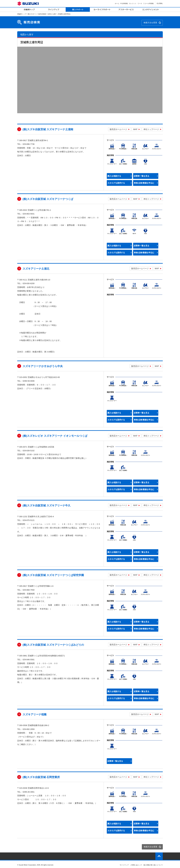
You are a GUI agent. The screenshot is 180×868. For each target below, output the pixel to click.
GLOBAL (160, 3)
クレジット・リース (135, 3)
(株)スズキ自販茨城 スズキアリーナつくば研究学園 (53, 575)
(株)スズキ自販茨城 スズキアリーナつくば (48, 199)
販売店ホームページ (118, 129)
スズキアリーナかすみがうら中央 (43, 366)
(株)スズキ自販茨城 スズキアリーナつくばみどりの (53, 645)
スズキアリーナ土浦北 (36, 269)
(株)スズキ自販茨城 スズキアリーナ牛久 (47, 506)
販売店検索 (42, 14)
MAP (135, 129)
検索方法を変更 (150, 23)
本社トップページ (151, 129)
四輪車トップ (22, 14)
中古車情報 (124, 3)
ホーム (117, 3)
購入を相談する (114, 176)
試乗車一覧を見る (142, 176)
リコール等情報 (148, 3)
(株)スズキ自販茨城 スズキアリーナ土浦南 (48, 129)
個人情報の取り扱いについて (153, 865)
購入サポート (32, 14)
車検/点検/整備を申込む (144, 183)
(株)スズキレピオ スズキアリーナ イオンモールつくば (55, 436)
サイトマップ (124, 865)
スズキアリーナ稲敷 (35, 714)
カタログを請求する (116, 183)
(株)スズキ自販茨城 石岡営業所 (41, 777)
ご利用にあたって (136, 865)
